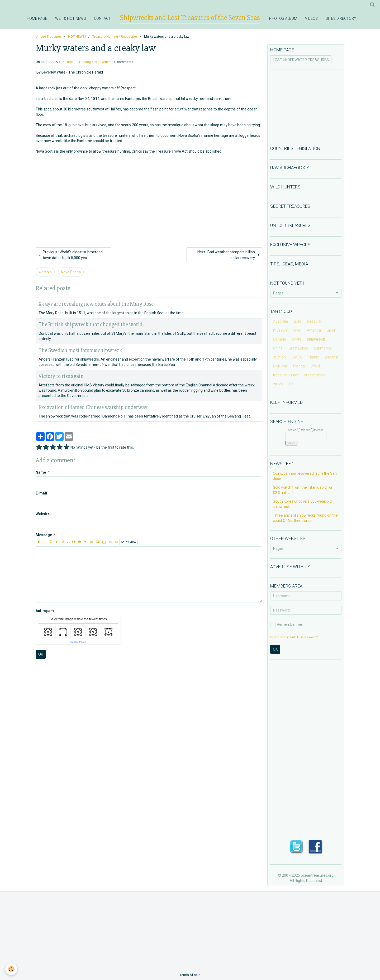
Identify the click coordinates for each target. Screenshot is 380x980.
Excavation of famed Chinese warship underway (93, 407)
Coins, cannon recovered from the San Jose (305, 476)
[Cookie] (11, 969)
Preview (129, 542)
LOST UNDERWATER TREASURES (301, 60)
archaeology (315, 375)
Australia (281, 321)
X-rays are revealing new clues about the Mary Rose (96, 304)
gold (297, 321)
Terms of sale (190, 975)
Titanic (313, 357)
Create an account (282, 637)
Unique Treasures (49, 37)
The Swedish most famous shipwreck (80, 350)
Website (43, 514)
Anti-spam (45, 611)
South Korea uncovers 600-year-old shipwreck (302, 504)
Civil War (280, 366)
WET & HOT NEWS (71, 18)
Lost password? (307, 637)
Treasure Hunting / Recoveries (115, 37)
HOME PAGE (37, 18)
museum (281, 330)
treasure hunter (286, 375)
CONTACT (102, 18)
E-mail (41, 493)
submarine (323, 348)
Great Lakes (298, 348)
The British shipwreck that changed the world (91, 325)
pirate (296, 339)
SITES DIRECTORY (341, 18)
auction (279, 357)
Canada (280, 339)
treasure (314, 321)
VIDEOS (311, 18)
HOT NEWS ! (77, 37)
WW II (315, 366)
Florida (299, 366)
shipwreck (316, 339)
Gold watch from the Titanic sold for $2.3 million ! (303, 490)
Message (44, 535)
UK (291, 384)
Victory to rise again (61, 376)
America (314, 330)
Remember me (286, 624)
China (278, 348)
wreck (278, 384)
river (298, 330)
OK (41, 654)
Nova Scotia (71, 272)
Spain (331, 330)
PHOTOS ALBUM (283, 18)
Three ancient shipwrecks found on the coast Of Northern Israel (305, 518)
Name (41, 472)
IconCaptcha (77, 642)
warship (45, 272)
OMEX (297, 357)
